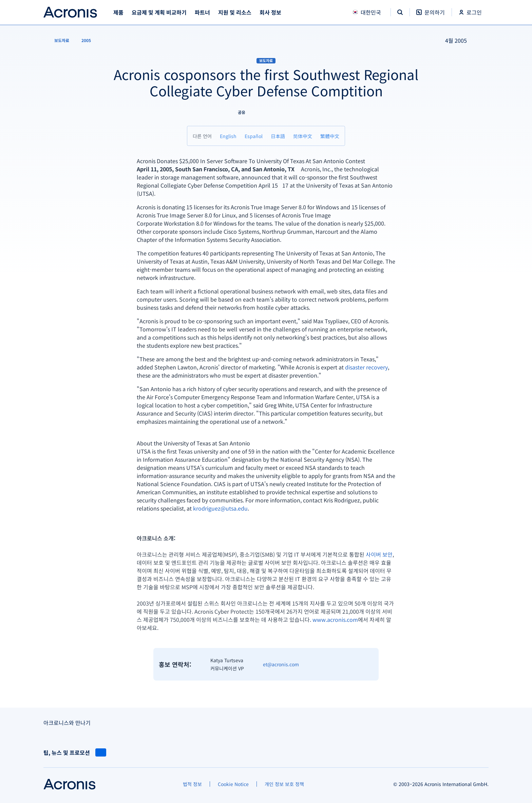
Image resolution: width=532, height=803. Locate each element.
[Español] (254, 136)
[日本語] (278, 136)
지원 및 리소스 (235, 12)
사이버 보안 (379, 554)
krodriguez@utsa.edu (220, 508)
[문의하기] (431, 16)
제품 (118, 12)
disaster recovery (366, 367)
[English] (228, 136)
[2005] (86, 40)
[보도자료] (58, 40)
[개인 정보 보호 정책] (284, 784)
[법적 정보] (192, 784)
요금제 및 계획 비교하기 (159, 12)
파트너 (202, 12)
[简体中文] (303, 136)
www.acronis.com (335, 619)
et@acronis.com (281, 664)
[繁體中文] (330, 136)
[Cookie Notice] (233, 784)
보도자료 (266, 61)
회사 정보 (270, 12)
